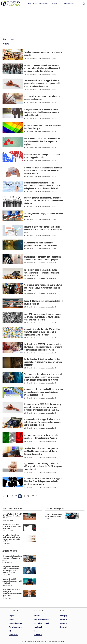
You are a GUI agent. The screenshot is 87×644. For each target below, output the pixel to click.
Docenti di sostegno (16, 623)
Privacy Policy (63, 641)
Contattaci (63, 627)
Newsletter (69, 4)
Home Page (32, 4)
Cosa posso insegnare (41, 619)
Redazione (63, 619)
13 (16, 496)
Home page (64, 616)
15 (24, 496)
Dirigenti (12, 616)
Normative (38, 635)
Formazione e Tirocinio (42, 623)
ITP (10, 631)
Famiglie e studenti (16, 627)
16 (28, 496)
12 (12, 496)
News (36, 631)
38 (33, 496)
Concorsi (37, 616)
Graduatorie (38, 627)
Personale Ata (14, 635)
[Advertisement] (43, 22)
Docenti (12, 619)
